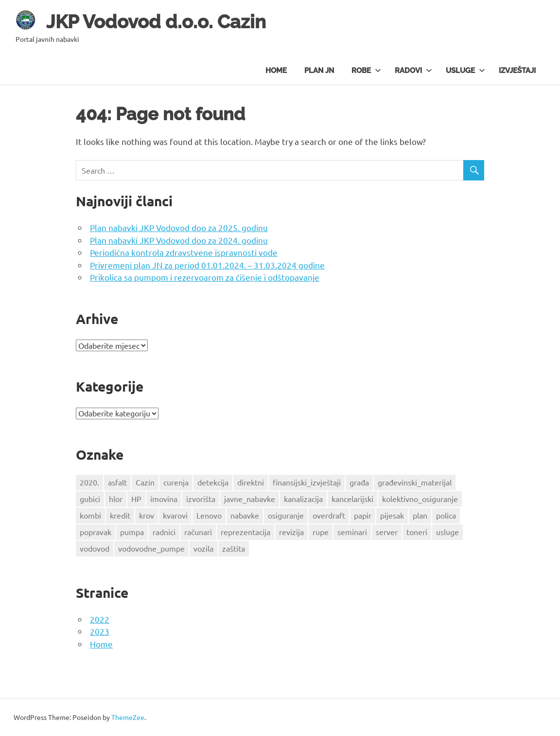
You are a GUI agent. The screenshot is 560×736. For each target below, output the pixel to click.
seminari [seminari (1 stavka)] (352, 532)
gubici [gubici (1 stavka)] (90, 499)
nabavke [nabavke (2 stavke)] (245, 515)
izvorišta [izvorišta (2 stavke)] (201, 499)
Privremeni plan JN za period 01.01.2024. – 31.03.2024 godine (207, 265)
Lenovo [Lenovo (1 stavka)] (209, 515)
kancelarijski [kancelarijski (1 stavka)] (352, 499)
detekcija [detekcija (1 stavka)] (213, 482)
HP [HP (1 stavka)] (136, 499)
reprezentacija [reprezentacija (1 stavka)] (245, 532)
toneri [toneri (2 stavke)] (417, 532)
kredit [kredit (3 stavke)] (120, 515)
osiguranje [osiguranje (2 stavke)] (286, 515)
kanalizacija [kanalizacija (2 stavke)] (303, 499)
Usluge (465, 71)
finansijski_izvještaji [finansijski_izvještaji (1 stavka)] (307, 482)
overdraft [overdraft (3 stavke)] (329, 515)
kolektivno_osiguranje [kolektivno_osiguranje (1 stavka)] (420, 499)
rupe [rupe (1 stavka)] (321, 532)
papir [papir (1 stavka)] (363, 515)
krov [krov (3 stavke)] (147, 515)
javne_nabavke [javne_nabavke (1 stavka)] (250, 499)
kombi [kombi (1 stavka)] (90, 515)
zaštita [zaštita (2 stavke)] (234, 548)
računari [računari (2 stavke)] (198, 532)
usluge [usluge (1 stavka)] (447, 532)
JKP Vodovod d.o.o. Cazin (156, 22)
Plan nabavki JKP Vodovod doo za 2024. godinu (179, 240)
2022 (100, 619)
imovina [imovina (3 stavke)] (164, 499)
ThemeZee (128, 717)
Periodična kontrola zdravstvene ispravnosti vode (184, 252)
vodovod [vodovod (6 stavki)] (95, 548)
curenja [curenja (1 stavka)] (176, 482)
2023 (100, 631)
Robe (366, 71)
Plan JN (319, 71)
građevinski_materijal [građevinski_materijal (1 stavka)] (415, 482)
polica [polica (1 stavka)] (446, 515)
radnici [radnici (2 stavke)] (164, 532)
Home (276, 71)
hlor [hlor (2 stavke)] (116, 499)
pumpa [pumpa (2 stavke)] (132, 532)
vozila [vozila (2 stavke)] (203, 548)
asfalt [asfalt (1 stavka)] (117, 482)
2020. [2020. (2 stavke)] (89, 482)
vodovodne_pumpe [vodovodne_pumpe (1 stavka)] (151, 548)
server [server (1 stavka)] (387, 532)
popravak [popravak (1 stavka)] (96, 532)
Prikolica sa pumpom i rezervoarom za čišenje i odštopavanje (205, 277)
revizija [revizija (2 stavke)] (291, 532)
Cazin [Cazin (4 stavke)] (145, 482)
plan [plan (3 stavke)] (420, 515)
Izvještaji (517, 71)
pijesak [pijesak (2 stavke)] (392, 515)
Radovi (413, 71)
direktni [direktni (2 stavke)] (251, 482)
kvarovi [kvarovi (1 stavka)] (175, 515)
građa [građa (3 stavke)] (359, 482)
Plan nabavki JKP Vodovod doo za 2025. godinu (179, 227)
